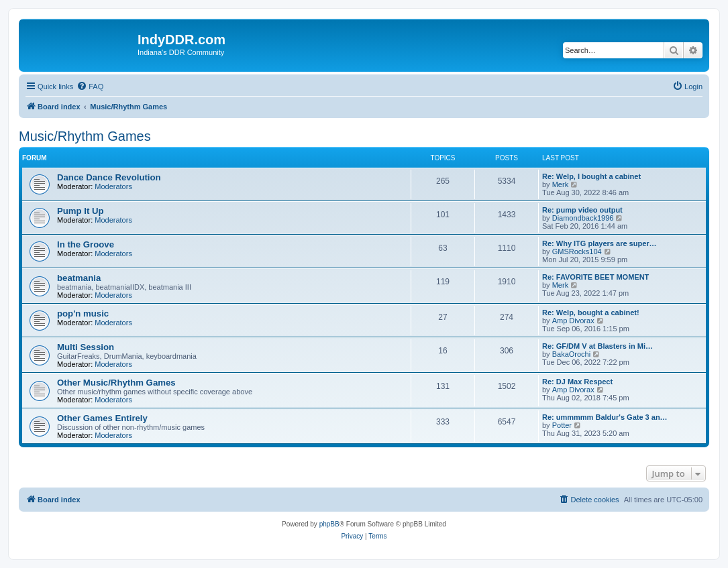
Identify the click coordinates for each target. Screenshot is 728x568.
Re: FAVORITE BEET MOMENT (595, 277)
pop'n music (83, 314)
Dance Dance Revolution (109, 177)
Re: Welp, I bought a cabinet (591, 176)
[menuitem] (90, 87)
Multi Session (86, 347)
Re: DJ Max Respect (577, 382)
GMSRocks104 (577, 251)
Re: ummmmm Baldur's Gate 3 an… (605, 417)
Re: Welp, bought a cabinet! (591, 313)
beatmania (79, 278)
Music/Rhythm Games (85, 136)
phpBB (329, 524)
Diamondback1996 (583, 218)
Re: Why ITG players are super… (600, 243)
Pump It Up (81, 211)
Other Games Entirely (102, 418)
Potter (562, 425)
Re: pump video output (582, 210)
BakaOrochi (571, 354)
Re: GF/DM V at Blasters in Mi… (597, 346)
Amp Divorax (573, 321)
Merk (560, 184)
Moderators (113, 186)
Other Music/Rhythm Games (116, 383)
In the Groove (86, 244)
